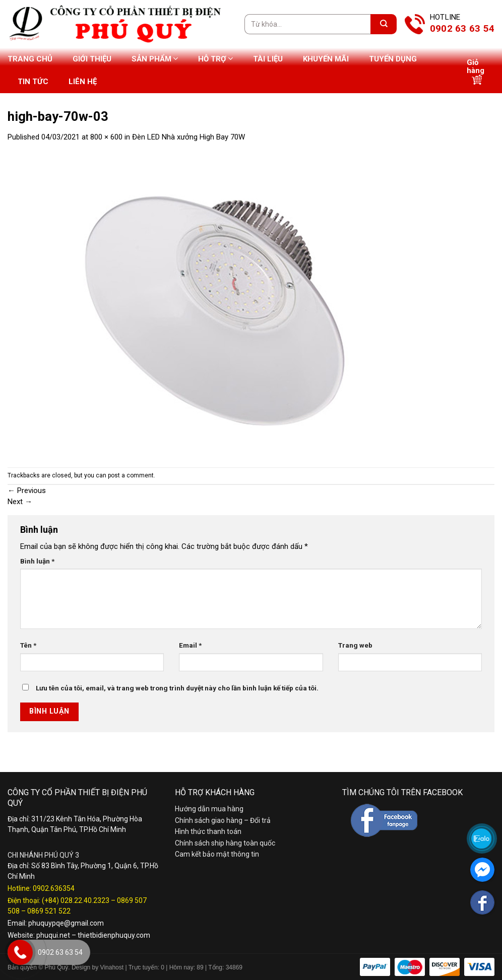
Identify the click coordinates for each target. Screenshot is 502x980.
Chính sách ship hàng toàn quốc (225, 843)
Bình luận (37, 561)
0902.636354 (54, 888)
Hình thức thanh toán (208, 831)
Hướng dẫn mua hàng (209, 809)
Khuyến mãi (326, 59)
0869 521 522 (49, 911)
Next (20, 502)
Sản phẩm (155, 59)
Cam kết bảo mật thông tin (217, 854)
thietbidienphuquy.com (114, 935)
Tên (28, 645)
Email (190, 645)
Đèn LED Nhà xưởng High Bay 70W (189, 137)
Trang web (355, 645)
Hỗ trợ (215, 59)
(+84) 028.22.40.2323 (76, 900)
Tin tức (33, 82)
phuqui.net (53, 935)
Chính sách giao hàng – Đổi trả (223, 820)
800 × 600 (106, 137)
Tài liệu (268, 59)
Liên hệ (83, 82)
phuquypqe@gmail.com (66, 923)
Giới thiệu (92, 59)
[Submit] (384, 24)
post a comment (131, 475)
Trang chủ (30, 59)
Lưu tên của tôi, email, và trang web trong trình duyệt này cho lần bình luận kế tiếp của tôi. (177, 688)
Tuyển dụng (393, 59)
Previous (27, 491)
